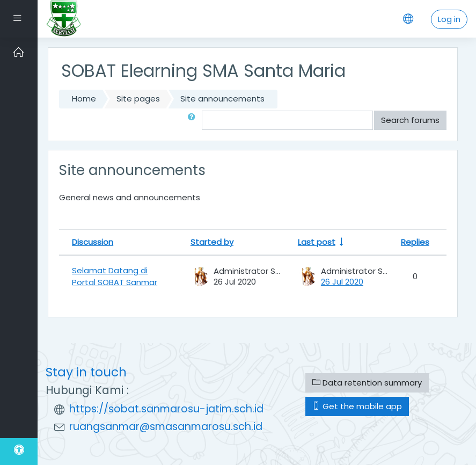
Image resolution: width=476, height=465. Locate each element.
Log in (449, 19)
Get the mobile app (357, 406)
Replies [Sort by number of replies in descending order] (415, 242)
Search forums (410, 120)
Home (84, 99)
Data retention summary (367, 383)
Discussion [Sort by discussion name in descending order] (93, 242)
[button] (194, 120)
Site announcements (222, 99)
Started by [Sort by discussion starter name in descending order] (212, 242)
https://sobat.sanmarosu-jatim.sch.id (166, 409)
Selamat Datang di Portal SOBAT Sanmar (115, 276)
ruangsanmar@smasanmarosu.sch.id (166, 427)
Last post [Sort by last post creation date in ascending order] (317, 242)
